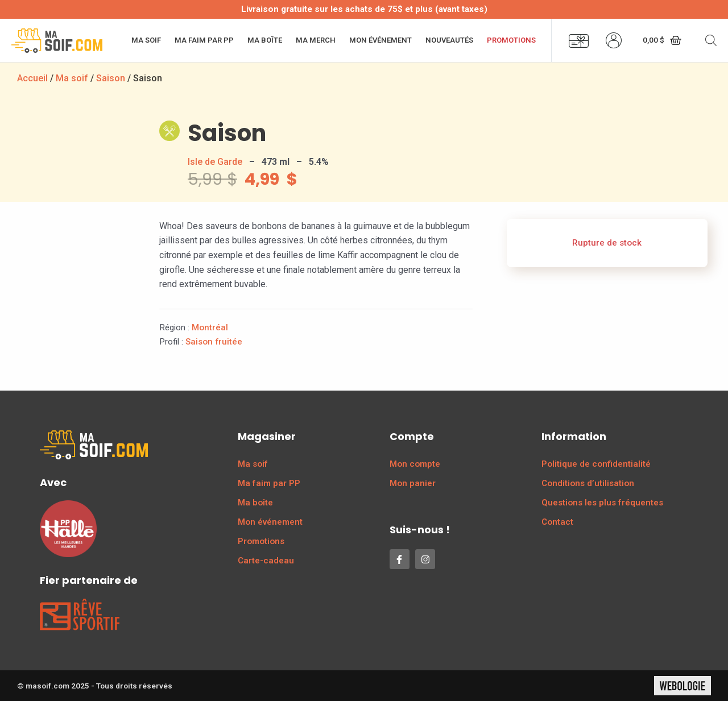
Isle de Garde (215, 162)
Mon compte (415, 464)
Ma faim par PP (204, 40)
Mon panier (413, 483)
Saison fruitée (214, 342)
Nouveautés (449, 40)
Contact (557, 522)
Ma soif (146, 40)
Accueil (32, 78)
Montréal (210, 327)
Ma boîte (265, 40)
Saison (111, 78)
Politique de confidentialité (596, 464)
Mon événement (380, 40)
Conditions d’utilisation (588, 483)
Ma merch (316, 40)
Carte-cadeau (266, 561)
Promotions (511, 40)
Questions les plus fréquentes (602, 503)
